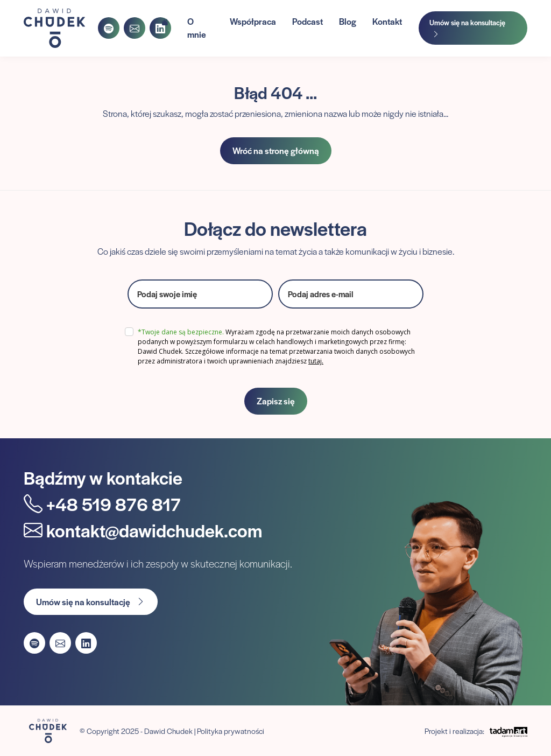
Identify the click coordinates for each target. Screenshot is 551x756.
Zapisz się (276, 401)
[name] (200, 294)
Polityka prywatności (231, 731)
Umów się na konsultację (467, 28)
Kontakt (387, 21)
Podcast (308, 21)
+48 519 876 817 (102, 504)
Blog (348, 21)
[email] (351, 294)
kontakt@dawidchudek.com (143, 530)
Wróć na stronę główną (276, 150)
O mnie (197, 28)
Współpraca (253, 21)
